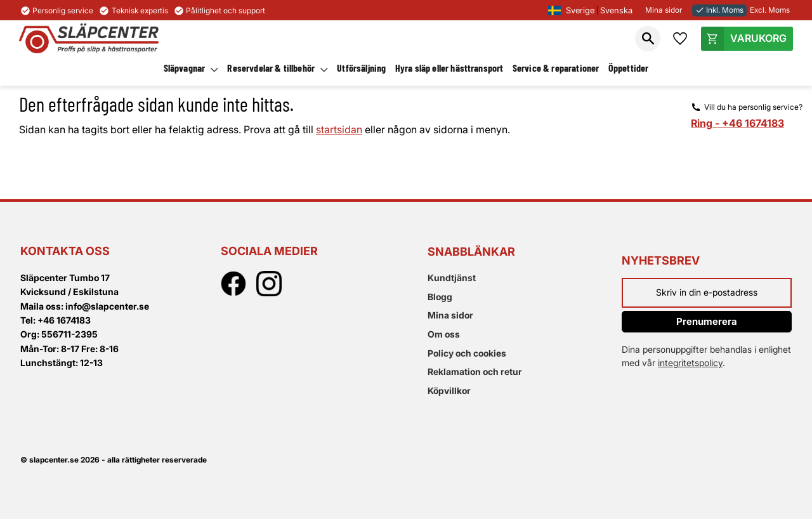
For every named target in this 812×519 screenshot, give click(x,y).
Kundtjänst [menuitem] (452, 278)
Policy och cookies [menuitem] (467, 353)
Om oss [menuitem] (444, 334)
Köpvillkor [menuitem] (449, 391)
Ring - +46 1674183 (737, 123)
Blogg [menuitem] (440, 297)
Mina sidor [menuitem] (450, 315)
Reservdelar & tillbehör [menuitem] (271, 68)
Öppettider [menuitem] (629, 68)
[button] (648, 39)
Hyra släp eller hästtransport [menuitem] (449, 68)
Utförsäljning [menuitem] (361, 68)
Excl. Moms (770, 10)
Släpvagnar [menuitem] (185, 68)
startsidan (339, 129)
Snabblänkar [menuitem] (471, 252)
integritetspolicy (690, 363)
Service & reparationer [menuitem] (556, 68)
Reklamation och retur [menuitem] (475, 371)
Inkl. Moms (719, 10)
